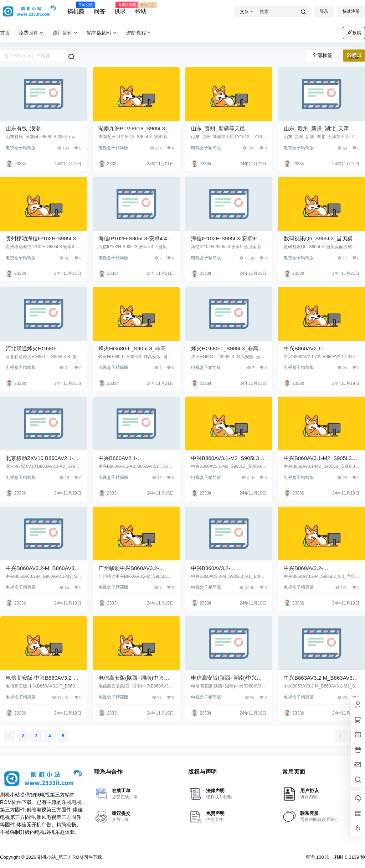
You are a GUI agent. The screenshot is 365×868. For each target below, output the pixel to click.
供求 (120, 8)
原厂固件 (66, 33)
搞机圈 (76, 8)
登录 (324, 11)
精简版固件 (102, 33)
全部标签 (322, 55)
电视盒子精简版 (21, 148)
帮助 (141, 8)
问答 (99, 11)
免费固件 (31, 33)
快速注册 (351, 11)
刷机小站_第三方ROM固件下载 (69, 857)
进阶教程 (139, 33)
